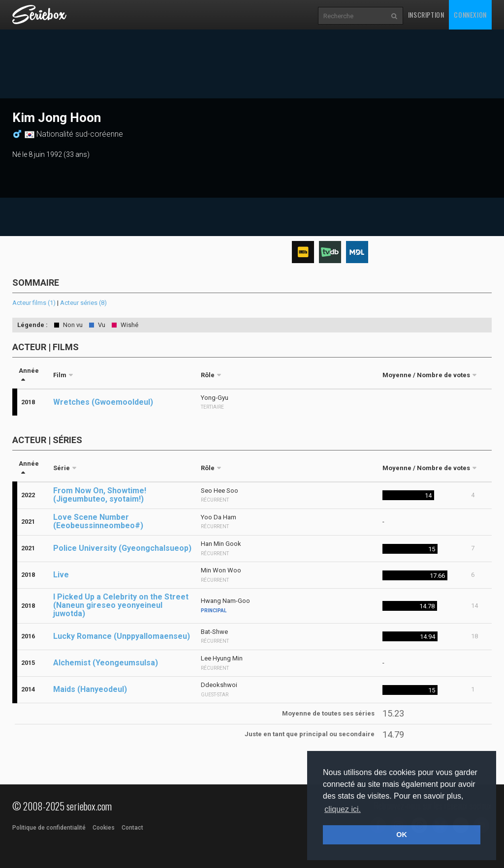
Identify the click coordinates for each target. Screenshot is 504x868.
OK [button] (402, 835)
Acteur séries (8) (83, 303)
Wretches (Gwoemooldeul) (103, 402)
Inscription (426, 15)
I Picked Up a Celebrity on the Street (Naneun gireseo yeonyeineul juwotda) (121, 605)
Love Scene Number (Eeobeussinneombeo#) (98, 521)
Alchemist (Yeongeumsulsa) (106, 663)
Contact (132, 828)
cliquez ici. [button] (343, 809)
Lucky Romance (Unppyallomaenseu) (122, 636)
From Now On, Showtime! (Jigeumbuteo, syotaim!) (100, 495)
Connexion (470, 15)
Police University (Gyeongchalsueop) (122, 548)
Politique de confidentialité (49, 828)
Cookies (104, 828)
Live (61, 575)
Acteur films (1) (34, 303)
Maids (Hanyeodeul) (90, 689)
